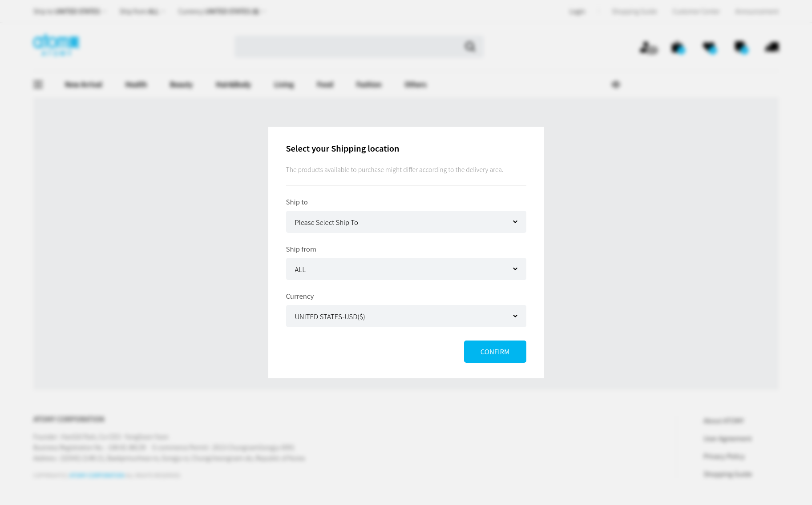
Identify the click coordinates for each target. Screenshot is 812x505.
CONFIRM (495, 351)
